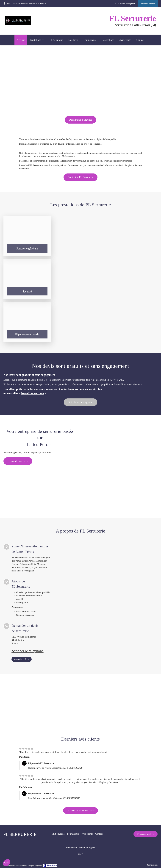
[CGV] (80, 854)
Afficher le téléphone (127, 3)
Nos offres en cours (33, 393)
